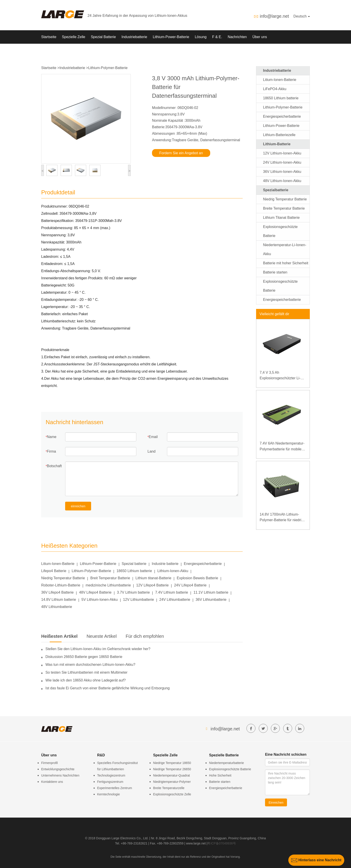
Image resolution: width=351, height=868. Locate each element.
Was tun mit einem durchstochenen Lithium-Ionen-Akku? (90, 665)
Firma (51, 451)
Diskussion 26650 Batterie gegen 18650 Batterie (84, 657)
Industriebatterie (134, 37)
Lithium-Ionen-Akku (173, 571)
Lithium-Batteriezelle (279, 135)
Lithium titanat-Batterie (153, 578)
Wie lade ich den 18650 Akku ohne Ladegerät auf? (86, 680)
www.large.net (196, 843)
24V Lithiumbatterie (175, 600)
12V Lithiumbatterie (139, 600)
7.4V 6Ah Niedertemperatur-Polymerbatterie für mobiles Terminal (282, 447)
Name (52, 437)
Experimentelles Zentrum (115, 788)
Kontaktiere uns (52, 782)
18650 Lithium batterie (134, 571)
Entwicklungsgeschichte (58, 769)
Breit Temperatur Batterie (110, 578)
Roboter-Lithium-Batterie (61, 585)
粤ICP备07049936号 (222, 843)
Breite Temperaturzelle (169, 788)
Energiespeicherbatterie (203, 564)
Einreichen (276, 803)
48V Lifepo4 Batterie (95, 592)
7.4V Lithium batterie (172, 592)
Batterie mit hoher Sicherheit (286, 263)
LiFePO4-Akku (275, 89)
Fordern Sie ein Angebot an (181, 153)
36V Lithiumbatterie (211, 600)
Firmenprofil (49, 763)
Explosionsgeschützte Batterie (230, 769)
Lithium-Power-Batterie (171, 37)
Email (153, 437)
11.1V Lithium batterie (211, 592)
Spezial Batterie (103, 37)
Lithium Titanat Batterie (281, 218)
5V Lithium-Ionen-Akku (100, 600)
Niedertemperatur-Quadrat (171, 775)
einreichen (78, 506)
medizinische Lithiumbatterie (108, 585)
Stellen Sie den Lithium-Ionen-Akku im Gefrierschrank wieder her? (98, 649)
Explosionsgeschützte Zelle (172, 794)
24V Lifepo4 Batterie (190, 585)
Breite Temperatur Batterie (284, 208)
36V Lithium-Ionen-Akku (282, 172)
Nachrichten (237, 37)
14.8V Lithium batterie (59, 600)
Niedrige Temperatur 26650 (172, 769)
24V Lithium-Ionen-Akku (282, 162)
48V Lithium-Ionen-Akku (282, 181)
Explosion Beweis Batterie (197, 578)
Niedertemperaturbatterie (227, 763)
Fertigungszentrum (110, 782)
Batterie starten (275, 272)
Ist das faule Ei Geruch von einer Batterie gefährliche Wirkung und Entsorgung (108, 688)
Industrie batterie (165, 564)
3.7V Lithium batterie (133, 592)
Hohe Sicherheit (220, 775)
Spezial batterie (134, 564)
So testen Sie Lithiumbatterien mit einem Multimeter (86, 672)
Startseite (49, 37)
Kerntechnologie (108, 794)
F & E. (217, 37)
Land (152, 451)
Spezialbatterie (276, 190)
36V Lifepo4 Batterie (57, 592)
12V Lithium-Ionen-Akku (282, 153)
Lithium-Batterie (277, 144)
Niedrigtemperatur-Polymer (172, 782)
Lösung (201, 37)
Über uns (260, 37)
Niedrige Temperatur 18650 (172, 763)
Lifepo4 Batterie (54, 571)
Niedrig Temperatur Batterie (63, 578)
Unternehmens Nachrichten (60, 775)
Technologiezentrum (111, 775)
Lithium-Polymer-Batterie (108, 68)
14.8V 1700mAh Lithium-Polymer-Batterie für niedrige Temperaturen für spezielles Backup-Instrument (283, 518)
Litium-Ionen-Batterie (58, 564)
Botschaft (54, 466)
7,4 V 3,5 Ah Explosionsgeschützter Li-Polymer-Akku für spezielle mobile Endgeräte (281, 376)
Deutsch (302, 16)
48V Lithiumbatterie (57, 607)
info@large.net (274, 16)
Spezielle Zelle (74, 37)
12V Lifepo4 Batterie (152, 585)
